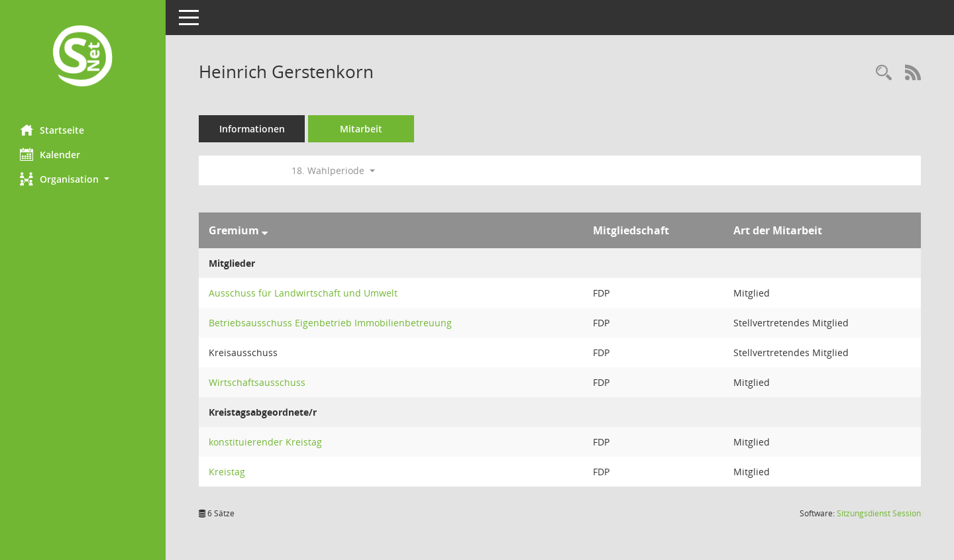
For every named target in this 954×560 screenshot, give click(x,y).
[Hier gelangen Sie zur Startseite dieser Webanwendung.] (83, 57)
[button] (83, 179)
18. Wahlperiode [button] (333, 170)
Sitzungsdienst (879, 513)
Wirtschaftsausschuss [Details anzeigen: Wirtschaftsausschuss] (257, 382)
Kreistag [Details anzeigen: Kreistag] (227, 472)
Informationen (252, 129)
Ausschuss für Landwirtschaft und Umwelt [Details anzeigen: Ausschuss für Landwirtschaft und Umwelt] (303, 293)
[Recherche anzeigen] (884, 73)
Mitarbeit (361, 129)
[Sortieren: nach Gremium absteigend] (265, 230)
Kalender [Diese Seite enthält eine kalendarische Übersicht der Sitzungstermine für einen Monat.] (50, 154)
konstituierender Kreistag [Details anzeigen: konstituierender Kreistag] (265, 442)
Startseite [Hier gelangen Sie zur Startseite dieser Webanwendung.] (52, 130)
